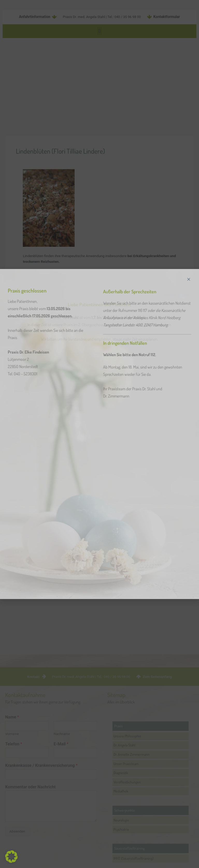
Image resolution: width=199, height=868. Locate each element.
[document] (99, 434)
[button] (11, 857)
